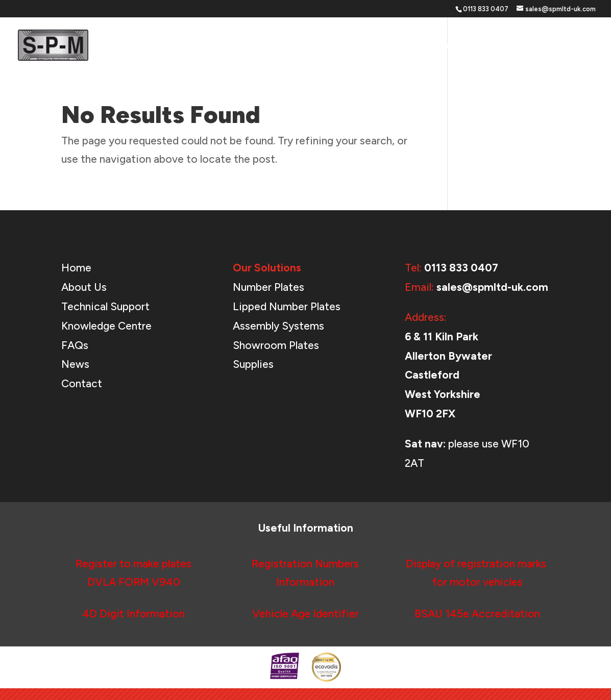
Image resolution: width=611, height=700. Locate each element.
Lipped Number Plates (287, 306)
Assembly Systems (278, 326)
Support (437, 46)
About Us (495, 46)
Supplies (253, 364)
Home (319, 46)
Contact (579, 46)
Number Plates (268, 287)
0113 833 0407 (461, 268)
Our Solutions (371, 46)
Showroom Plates (276, 345)
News (538, 46)
